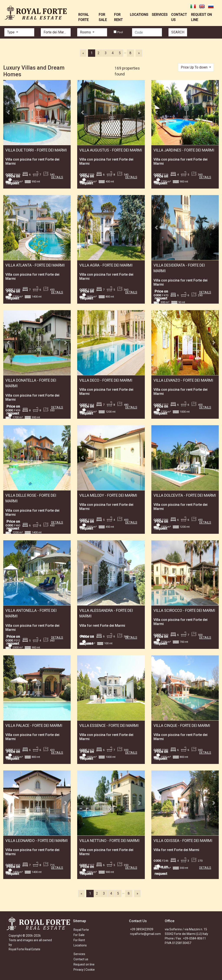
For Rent (79, 940)
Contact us (81, 959)
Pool (120, 32)
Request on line (84, 964)
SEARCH (178, 32)
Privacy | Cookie (84, 970)
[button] (8, 112)
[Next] (139, 53)
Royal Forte (81, 930)
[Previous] (83, 53)
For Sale (79, 935)
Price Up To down (195, 67)
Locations (80, 945)
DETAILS (57, 177)
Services (79, 954)
